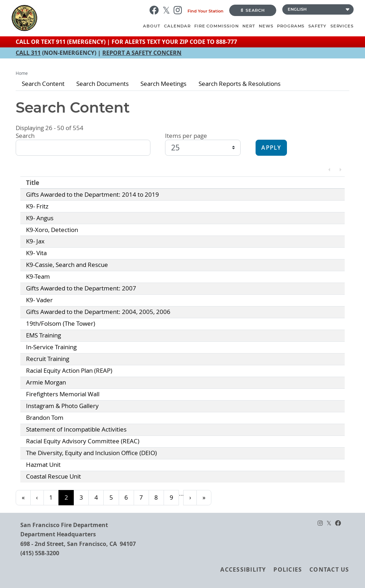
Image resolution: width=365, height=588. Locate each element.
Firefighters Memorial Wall (63, 394)
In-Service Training (51, 347)
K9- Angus (40, 218)
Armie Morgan (46, 382)
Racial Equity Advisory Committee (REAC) (83, 441)
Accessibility (243, 569)
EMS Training (43, 335)
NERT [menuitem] (249, 26)
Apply (271, 148)
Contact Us (329, 569)
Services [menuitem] (342, 26)
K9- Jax (35, 241)
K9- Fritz (37, 206)
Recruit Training (48, 359)
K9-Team (38, 277)
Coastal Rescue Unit (53, 476)
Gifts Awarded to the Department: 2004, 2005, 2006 (98, 312)
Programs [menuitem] (291, 26)
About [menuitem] (152, 26)
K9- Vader (39, 300)
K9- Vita (36, 253)
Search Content (43, 84)
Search (253, 10)
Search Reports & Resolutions (240, 84)
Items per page (186, 136)
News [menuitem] (266, 26)
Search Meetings (163, 84)
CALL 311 (28, 53)
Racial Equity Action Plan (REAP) (69, 371)
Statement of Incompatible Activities (76, 429)
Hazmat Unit (43, 465)
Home (22, 73)
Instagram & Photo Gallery (62, 406)
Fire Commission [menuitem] (217, 26)
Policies (288, 569)
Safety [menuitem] (318, 26)
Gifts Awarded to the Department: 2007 (81, 288)
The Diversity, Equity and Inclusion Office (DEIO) (91, 453)
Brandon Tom (45, 418)
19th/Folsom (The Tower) (61, 324)
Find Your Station (205, 11)
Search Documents (102, 84)
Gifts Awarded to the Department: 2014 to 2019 (92, 195)
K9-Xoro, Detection (52, 230)
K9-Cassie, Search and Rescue (67, 265)
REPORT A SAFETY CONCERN (142, 53)
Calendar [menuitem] (177, 26)
